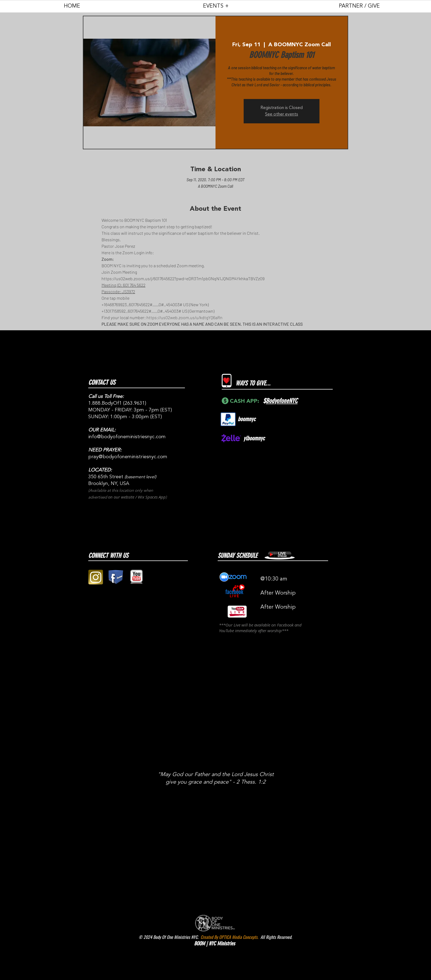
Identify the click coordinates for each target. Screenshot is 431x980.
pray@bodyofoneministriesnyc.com (128, 457)
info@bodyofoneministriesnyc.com (127, 437)
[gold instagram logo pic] (96, 577)
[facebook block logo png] (116, 577)
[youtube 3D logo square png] (136, 577)
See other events (282, 114)
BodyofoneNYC (282, 401)
